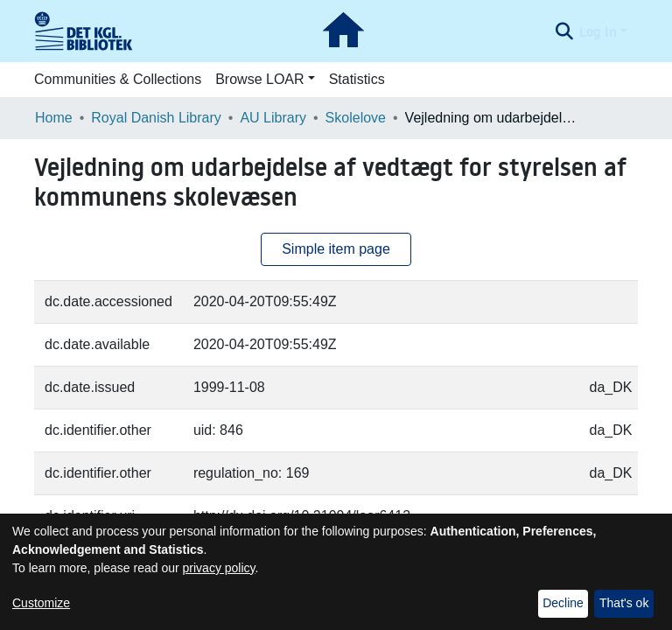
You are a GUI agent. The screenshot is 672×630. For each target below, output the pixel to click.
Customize (41, 603)
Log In (598, 31)
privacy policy (219, 568)
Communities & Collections (118, 79)
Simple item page (336, 249)
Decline (563, 603)
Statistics (357, 79)
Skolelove (356, 118)
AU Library (273, 118)
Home (54, 118)
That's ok (624, 603)
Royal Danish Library (156, 118)
